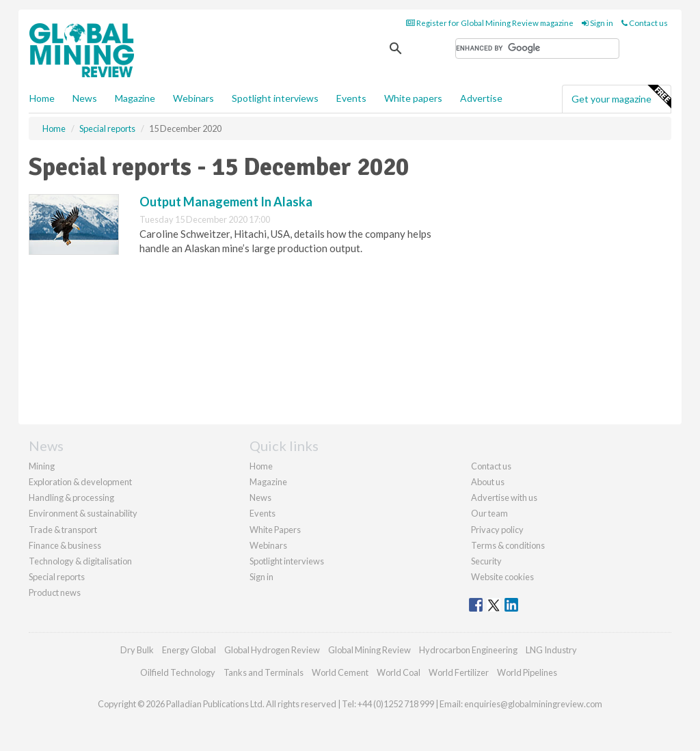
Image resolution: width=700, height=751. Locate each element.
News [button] (85, 98)
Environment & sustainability (83, 513)
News (260, 497)
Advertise (481, 98)
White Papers (275, 530)
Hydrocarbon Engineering (468, 650)
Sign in (597, 23)
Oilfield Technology (178, 672)
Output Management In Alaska (226, 202)
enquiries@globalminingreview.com (533, 704)
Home (42, 98)
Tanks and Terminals (264, 672)
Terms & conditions (508, 545)
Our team (489, 513)
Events (351, 98)
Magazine (135, 98)
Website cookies (502, 577)
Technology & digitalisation (80, 561)
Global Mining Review (369, 650)
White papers (413, 98)
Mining (42, 466)
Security (486, 561)
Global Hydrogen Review (272, 650)
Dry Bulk (137, 650)
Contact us (645, 23)
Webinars (193, 98)
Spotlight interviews (275, 98)
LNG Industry (551, 650)
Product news (55, 592)
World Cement (340, 672)
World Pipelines (527, 672)
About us (488, 482)
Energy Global (189, 650)
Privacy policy (497, 530)
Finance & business (65, 545)
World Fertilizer (459, 672)
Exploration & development (80, 482)
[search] (537, 49)
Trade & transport (63, 530)
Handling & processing (71, 497)
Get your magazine (621, 97)
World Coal (399, 672)
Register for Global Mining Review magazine (490, 23)
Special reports (57, 577)
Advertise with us (504, 497)
